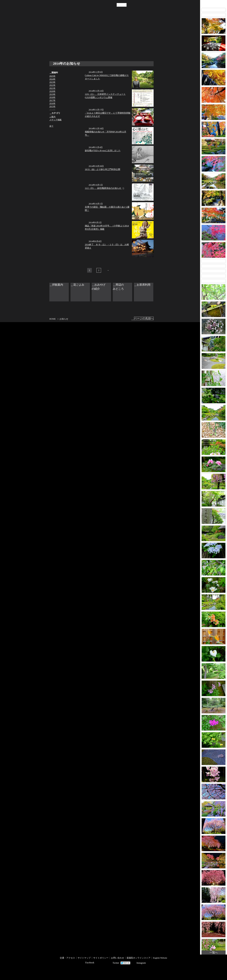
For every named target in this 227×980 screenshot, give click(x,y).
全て (51, 126)
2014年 (52, 110)
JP (119, 5)
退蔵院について (51, 37)
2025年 (52, 76)
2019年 (52, 94)
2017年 (52, 100)
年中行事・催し (69, 37)
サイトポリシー (101, 958)
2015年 (52, 107)
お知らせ (77, 37)
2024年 (52, 79)
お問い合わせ (118, 958)
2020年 (52, 91)
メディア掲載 (55, 120)
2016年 (52, 103)
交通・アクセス (85, 37)
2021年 (52, 88)
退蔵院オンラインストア (138, 958)
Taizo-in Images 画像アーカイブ (214, 3)
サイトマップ (84, 958)
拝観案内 (94, 37)
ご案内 (52, 117)
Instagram (141, 963)
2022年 (52, 85)
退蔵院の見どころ (60, 37)
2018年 (52, 97)
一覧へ (214, 952)
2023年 (52, 82)
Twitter (116, 963)
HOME (53, 319)
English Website (160, 958)
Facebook (90, 963)
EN (124, 5)
